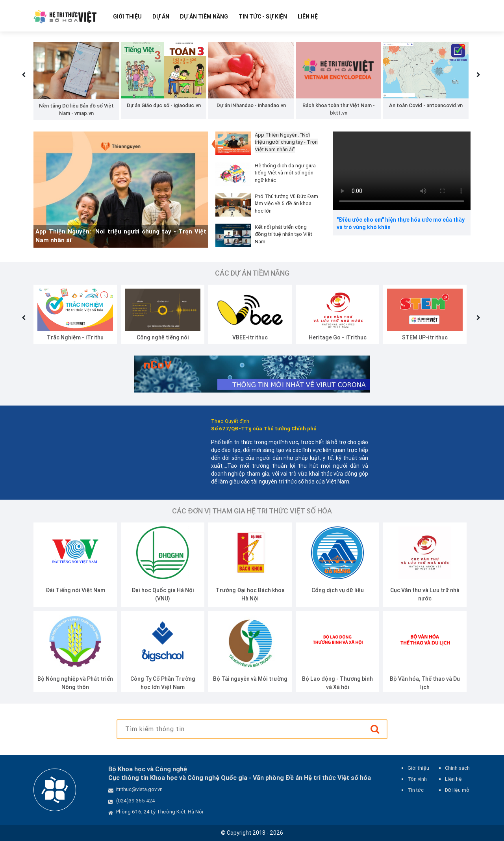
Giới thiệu (127, 17)
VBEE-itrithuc (250, 337)
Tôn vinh (417, 779)
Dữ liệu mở (457, 790)
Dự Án (161, 17)
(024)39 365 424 (136, 801)
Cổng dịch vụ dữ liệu (338, 590)
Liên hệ (308, 17)
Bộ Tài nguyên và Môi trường (250, 679)
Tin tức (416, 790)
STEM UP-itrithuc (425, 337)
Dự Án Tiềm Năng (204, 17)
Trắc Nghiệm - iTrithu (75, 337)
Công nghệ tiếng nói (163, 337)
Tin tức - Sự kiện (263, 17)
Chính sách (457, 768)
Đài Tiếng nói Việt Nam (75, 590)
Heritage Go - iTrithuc (338, 337)
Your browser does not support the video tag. (402, 171)
